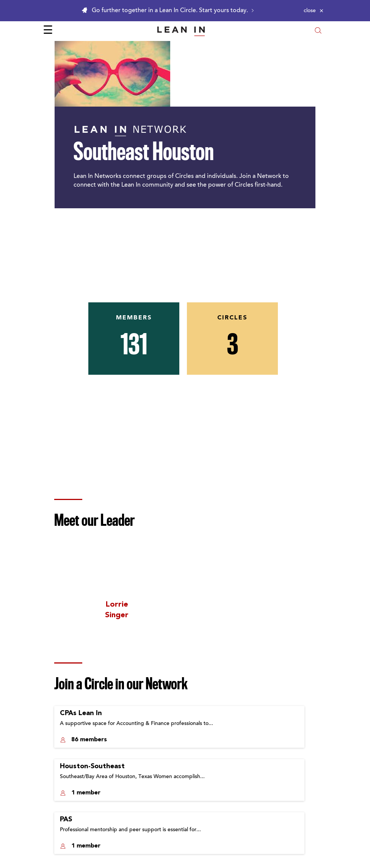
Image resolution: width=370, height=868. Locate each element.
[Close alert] (314, 11)
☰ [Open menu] (48, 31)
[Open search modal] (318, 31)
